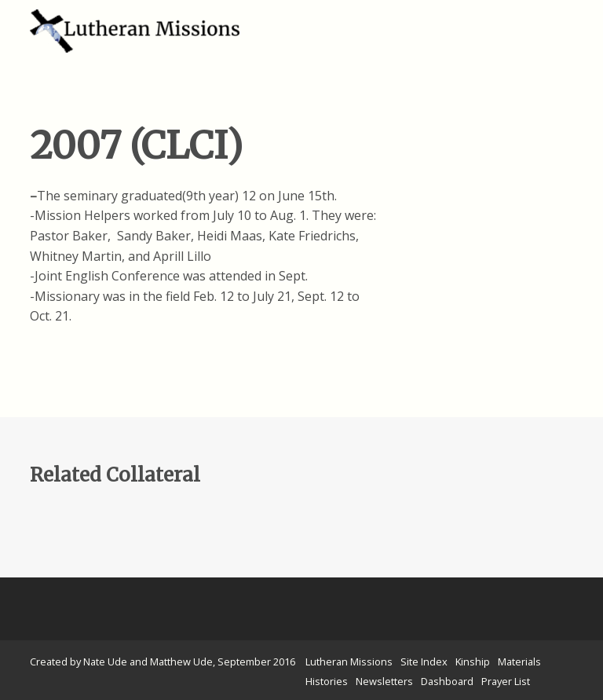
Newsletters (384, 681)
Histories (327, 681)
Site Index (424, 662)
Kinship (473, 662)
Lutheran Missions (349, 662)
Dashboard (447, 681)
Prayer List (506, 681)
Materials (519, 662)
